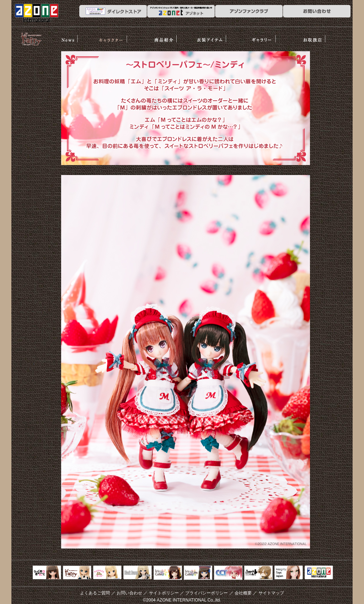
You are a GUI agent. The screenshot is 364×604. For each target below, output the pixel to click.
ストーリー (118, 37)
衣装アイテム (218, 37)
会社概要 (243, 593)
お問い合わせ (129, 593)
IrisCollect (168, 573)
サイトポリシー (164, 593)
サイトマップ (271, 593)
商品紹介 (168, 37)
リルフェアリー (31, 38)
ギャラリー (268, 37)
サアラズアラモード (107, 573)
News (68, 37)
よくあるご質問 (95, 593)
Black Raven (138, 573)
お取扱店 (317, 37)
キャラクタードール (228, 573)
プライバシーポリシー (207, 593)
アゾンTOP (319, 573)
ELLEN (198, 573)
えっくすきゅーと (47, 573)
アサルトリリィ (258, 573)
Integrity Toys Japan (289, 573)
